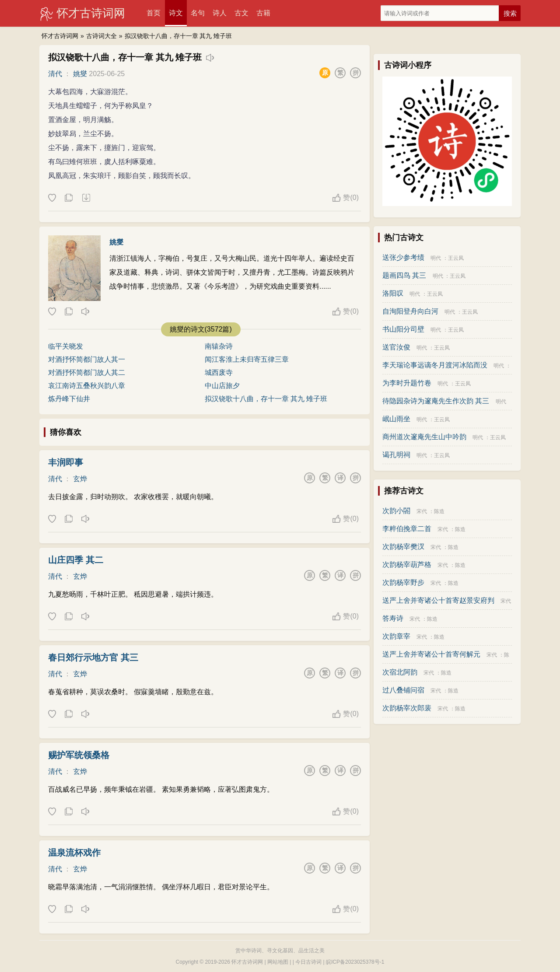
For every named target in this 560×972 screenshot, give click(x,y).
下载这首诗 (86, 198)
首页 (154, 13)
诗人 (220, 13)
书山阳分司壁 (403, 329)
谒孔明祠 (396, 455)
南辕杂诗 (219, 346)
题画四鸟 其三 (404, 275)
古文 (241, 13)
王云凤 (456, 258)
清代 (55, 74)
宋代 (422, 511)
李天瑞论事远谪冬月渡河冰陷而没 (435, 365)
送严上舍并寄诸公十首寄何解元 (431, 654)
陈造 (439, 511)
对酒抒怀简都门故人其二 (87, 372)
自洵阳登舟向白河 (410, 311)
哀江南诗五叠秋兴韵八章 (87, 386)
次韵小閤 (396, 511)
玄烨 (80, 479)
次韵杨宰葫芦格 (407, 565)
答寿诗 (393, 618)
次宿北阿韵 (400, 672)
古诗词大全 (101, 36)
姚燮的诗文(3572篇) (201, 329)
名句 (198, 13)
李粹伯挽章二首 (407, 529)
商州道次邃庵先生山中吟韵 (424, 437)
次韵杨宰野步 (403, 582)
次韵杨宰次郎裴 (407, 708)
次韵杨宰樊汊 (403, 547)
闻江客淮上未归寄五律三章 (247, 359)
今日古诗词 (308, 962)
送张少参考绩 (403, 257)
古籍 (263, 13)
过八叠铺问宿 (403, 690)
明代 (436, 258)
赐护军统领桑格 (79, 755)
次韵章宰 (396, 636)
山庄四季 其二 (76, 560)
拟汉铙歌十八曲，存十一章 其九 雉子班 (178, 36)
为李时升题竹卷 (407, 383)
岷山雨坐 (396, 419)
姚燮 (80, 74)
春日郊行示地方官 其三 (93, 657)
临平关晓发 (66, 346)
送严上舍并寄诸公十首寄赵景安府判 (438, 600)
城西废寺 (219, 372)
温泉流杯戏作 (74, 853)
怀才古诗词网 (91, 13)
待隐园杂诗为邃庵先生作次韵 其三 (436, 401)
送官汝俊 (396, 347)
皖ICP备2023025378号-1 (355, 962)
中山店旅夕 (222, 386)
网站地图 (278, 962)
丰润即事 (66, 462)
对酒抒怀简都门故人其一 (87, 359)
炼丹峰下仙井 (69, 399)
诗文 (176, 13)
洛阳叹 (393, 293)
